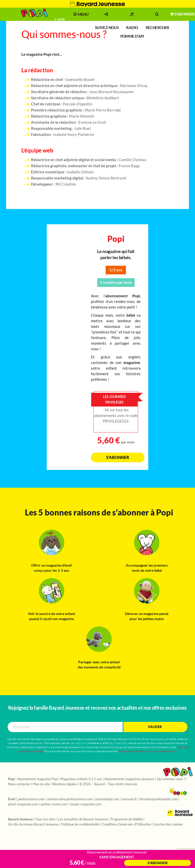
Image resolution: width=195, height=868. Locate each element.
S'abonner (118, 457)
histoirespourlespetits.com (159, 799)
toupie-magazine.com (86, 804)
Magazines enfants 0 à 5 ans (81, 779)
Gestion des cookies (168, 824)
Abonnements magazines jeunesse (129, 779)
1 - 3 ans (59, 19)
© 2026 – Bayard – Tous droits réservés (108, 784)
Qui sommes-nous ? (171, 779)
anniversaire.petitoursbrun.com (70, 799)
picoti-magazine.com (23, 804)
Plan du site (41, 784)
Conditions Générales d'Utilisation (127, 824)
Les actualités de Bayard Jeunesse (83, 819)
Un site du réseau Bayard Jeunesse (33, 824)
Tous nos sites (45, 819)
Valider (155, 727)
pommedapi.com (107, 799)
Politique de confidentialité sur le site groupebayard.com (148, 751)
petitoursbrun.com (31, 799)
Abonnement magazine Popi (38, 779)
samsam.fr (129, 799)
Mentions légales (65, 784)
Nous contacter (19, 784)
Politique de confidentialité (80, 824)
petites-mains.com (54, 804)
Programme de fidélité (127, 819)
